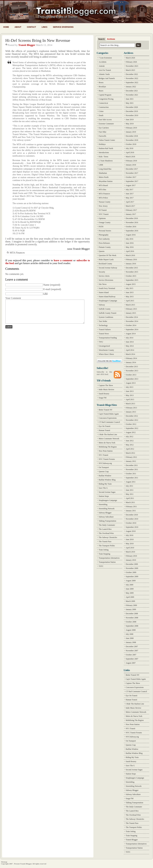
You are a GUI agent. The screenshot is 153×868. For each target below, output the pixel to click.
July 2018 (130, 148)
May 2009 (130, 593)
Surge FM (103, 398)
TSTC (101, 566)
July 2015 (130, 288)
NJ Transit (103, 210)
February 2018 (131, 161)
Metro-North (104, 177)
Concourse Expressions (108, 418)
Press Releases (104, 243)
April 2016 (130, 251)
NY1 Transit (104, 455)
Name (46, 285)
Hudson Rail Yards (106, 148)
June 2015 (130, 292)
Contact (31, 27)
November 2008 (132, 618)
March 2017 (130, 206)
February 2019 (131, 128)
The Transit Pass (105, 542)
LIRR (101, 165)
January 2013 (131, 412)
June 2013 (130, 391)
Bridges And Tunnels (107, 78)
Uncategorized (104, 346)
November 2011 (132, 469)
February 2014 (131, 358)
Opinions (102, 218)
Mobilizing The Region (108, 447)
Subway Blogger (105, 513)
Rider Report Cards (106, 260)
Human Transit (105, 430)
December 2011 (132, 465)
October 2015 (131, 276)
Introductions (104, 152)
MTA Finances (17, 253)
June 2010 (130, 539)
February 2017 (131, 210)
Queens (102, 251)
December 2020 (132, 107)
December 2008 (132, 614)
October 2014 (131, 325)
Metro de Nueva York (107, 443)
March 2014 (130, 354)
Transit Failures (105, 329)
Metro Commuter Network (109, 439)
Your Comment (13, 298)
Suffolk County (105, 309)
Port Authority (104, 239)
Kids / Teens (104, 157)
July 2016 (130, 239)
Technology (103, 325)
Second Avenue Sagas (107, 492)
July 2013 (130, 387)
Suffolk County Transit (108, 313)
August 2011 (131, 482)
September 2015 (132, 280)
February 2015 (131, 309)
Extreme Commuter (106, 124)
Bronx (101, 82)
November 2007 (132, 651)
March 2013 (130, 404)
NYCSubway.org (105, 463)
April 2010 (130, 548)
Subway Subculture (106, 517)
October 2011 (131, 474)
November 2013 (132, 371)
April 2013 (130, 399)
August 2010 (131, 531)
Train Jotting (104, 550)
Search (102, 39)
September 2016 (132, 231)
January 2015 (131, 313)
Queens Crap (104, 472)
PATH (101, 227)
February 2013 (131, 408)
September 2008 (132, 626)
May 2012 (130, 445)
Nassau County (105, 202)
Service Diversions (63, 27)
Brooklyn (102, 87)
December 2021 (132, 91)
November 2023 (132, 66)
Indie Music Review (107, 390)
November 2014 (132, 321)
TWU (101, 342)
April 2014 (130, 350)
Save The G (103, 488)
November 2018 (132, 140)
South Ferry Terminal (107, 288)
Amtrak (102, 66)
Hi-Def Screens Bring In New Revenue (38, 40)
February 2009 (131, 605)
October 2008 (131, 622)
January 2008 (131, 642)
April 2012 (130, 449)
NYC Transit (104, 214)
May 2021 (130, 103)
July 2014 (130, 338)
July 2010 (130, 535)
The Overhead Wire (106, 533)
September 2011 (132, 478)
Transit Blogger (27, 45)
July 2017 (130, 190)
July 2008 (130, 634)
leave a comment (63, 260)
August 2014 (131, 334)
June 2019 (130, 120)
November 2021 (132, 95)
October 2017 (131, 177)
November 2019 (132, 115)
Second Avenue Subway (108, 268)
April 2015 (130, 301)
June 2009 (130, 589)
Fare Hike (103, 132)
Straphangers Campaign (108, 301)
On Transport (104, 467)
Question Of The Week (108, 255)
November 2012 (132, 420)
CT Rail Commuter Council (109, 422)
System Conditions (106, 317)
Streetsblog (103, 504)
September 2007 (132, 659)
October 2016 (131, 227)
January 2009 (131, 609)
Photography (104, 235)
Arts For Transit (105, 70)
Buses (101, 91)
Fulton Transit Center (107, 140)
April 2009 (130, 597)
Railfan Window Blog (107, 480)
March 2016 (130, 255)
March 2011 (130, 502)
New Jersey (103, 206)
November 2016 (132, 222)
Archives (111, 39)
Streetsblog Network (107, 509)
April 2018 (130, 152)
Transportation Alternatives (109, 558)
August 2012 (131, 432)
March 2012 (130, 453)
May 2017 (130, 198)
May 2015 (130, 297)
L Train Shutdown (106, 161)
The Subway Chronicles (108, 537)
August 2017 (131, 185)
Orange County (105, 222)
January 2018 (131, 165)
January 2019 (131, 132)
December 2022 (132, 74)
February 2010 (131, 556)
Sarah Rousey (104, 394)
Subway (102, 305)
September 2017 (132, 181)
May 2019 (130, 124)
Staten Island (104, 292)
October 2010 (131, 523)
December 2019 (132, 111)
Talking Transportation (108, 521)
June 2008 (130, 638)
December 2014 (132, 317)
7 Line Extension (105, 58)
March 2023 (130, 70)
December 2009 (132, 564)
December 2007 (132, 646)
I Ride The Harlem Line (108, 434)
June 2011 (130, 490)
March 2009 (130, 601)
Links (44, 27)
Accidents (103, 62)
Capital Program (105, 95)
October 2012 (131, 424)
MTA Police (103, 198)
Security (102, 272)
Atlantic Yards (104, 74)
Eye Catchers (104, 128)
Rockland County (105, 264)
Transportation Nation (107, 562)
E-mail (47, 289)
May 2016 (130, 247)
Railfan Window (105, 476)
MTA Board (103, 185)
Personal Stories (105, 231)
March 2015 (130, 305)
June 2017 (130, 194)
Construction (104, 107)
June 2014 (130, 342)
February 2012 (131, 457)
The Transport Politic (107, 546)
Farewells (103, 136)
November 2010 (132, 519)
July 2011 (130, 486)
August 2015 (131, 284)
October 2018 (131, 144)
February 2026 (131, 62)
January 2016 (131, 264)
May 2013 (130, 395)
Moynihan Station (106, 181)
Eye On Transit (105, 426)
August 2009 (131, 581)
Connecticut (103, 103)
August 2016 (131, 235)
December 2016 (132, 218)
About (18, 27)
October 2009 (131, 572)
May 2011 (130, 494)
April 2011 (130, 498)
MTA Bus (103, 190)
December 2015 (132, 268)
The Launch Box (105, 529)
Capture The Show (106, 385)
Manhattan (103, 173)
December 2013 (132, 367)
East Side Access (105, 120)
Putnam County (105, 247)
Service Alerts (104, 276)
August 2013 (131, 383)
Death (101, 115)
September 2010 (132, 527)
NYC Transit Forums (107, 459)
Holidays (102, 144)
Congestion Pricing (106, 99)
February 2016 (131, 260)
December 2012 (132, 416)
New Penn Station (106, 451)
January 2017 (131, 214)
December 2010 (132, 515)
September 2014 (132, 329)
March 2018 (130, 157)
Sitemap (4, 862)
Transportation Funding (108, 338)
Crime (101, 111)
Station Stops (104, 496)
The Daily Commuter (107, 525)
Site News (103, 284)
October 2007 (131, 655)
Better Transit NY (106, 410)
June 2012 (130, 441)
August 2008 (131, 630)
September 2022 (132, 82)
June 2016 (130, 243)
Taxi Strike (103, 321)
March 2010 (130, 552)
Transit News (104, 334)
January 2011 (131, 511)
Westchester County (106, 350)
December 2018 (132, 136)
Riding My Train (105, 484)
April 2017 (130, 202)
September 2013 (132, 379)
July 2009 (130, 585)
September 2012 (132, 428)
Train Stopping (105, 554)
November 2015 (132, 272)
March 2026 (130, 58)
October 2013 (131, 375)
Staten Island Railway (107, 297)
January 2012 (131, 461)
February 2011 (131, 507)
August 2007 (131, 663)
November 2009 (132, 568)
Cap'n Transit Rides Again (109, 414)
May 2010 (130, 544)
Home (6, 27)
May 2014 (130, 346)
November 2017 (132, 173)
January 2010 (131, 560)
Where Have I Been (106, 354)
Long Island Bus (105, 169)
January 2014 (131, 362)
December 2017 (132, 169)
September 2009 (132, 577)
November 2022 (132, 78)
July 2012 (130, 437)
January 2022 (131, 87)
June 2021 (130, 99)
